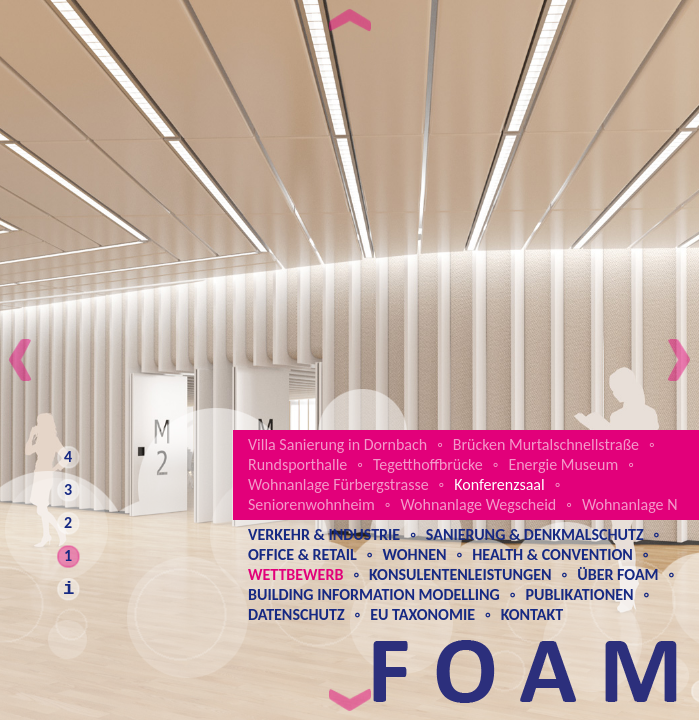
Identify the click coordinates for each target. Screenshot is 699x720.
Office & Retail (302, 554)
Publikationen (579, 594)
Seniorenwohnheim (311, 504)
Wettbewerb (295, 574)
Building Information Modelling (374, 594)
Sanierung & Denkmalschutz (535, 534)
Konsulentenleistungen (460, 574)
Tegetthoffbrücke (428, 464)
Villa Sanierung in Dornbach (337, 444)
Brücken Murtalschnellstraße (546, 444)
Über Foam (617, 574)
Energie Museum (563, 464)
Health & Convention (552, 554)
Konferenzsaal (499, 484)
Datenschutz (296, 614)
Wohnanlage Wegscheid (478, 504)
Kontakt (532, 614)
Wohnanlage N (630, 504)
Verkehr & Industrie (324, 534)
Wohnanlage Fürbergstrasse (338, 484)
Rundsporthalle (297, 464)
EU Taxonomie (422, 614)
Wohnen (414, 554)
